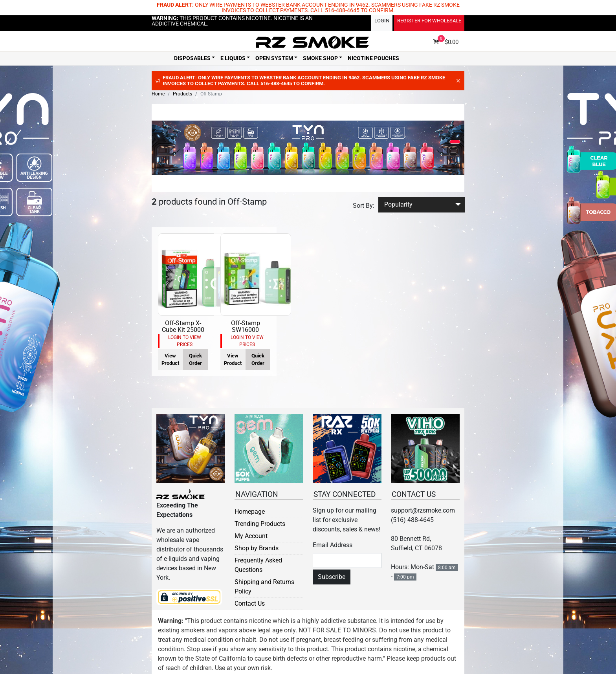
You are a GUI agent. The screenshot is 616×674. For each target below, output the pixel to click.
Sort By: (364, 206)
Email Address (333, 545)
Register (429, 21)
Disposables (192, 58)
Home (158, 94)
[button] (455, 142)
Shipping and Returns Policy (264, 587)
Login (382, 21)
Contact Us (250, 603)
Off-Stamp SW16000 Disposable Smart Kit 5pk (246, 333)
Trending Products (260, 524)
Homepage (250, 512)
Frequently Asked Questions (258, 565)
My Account (251, 536)
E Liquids (233, 58)
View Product (170, 359)
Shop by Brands (257, 548)
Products (182, 94)
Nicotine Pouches (373, 58)
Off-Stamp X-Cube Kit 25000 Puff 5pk (183, 330)
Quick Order (195, 359)
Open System (274, 58)
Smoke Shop (320, 58)
